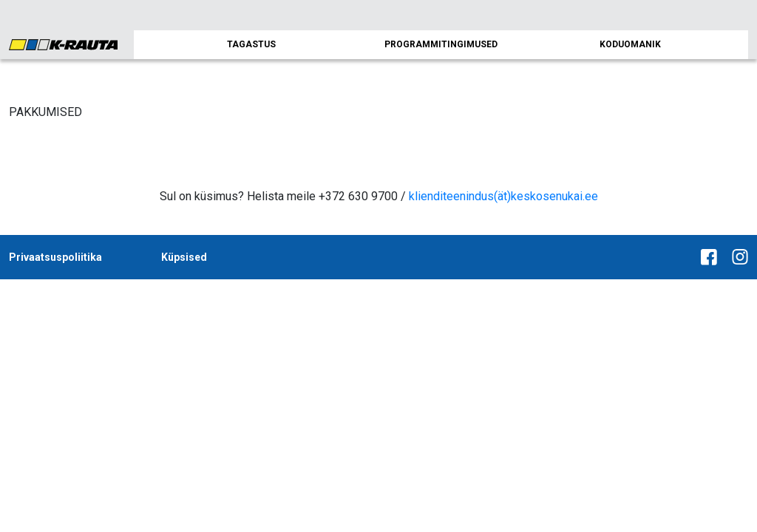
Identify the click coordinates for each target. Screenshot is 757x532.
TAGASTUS (251, 44)
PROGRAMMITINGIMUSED (441, 44)
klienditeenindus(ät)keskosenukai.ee (503, 196)
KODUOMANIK (630, 44)
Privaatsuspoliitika (55, 257)
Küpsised (184, 257)
